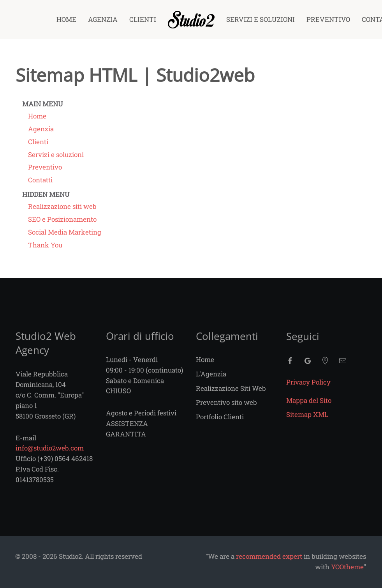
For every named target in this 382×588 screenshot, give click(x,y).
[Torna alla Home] (191, 19)
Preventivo (328, 19)
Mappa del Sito (309, 405)
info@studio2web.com (50, 453)
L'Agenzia (211, 379)
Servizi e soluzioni (56, 155)
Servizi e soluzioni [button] (261, 19)
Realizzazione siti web (62, 206)
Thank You (45, 245)
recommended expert (233, 556)
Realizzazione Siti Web (231, 393)
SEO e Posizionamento (62, 219)
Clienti (143, 19)
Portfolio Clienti (220, 422)
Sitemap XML (307, 420)
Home (66, 19)
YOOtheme (311, 567)
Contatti (40, 180)
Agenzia (103, 19)
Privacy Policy (308, 387)
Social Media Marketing (65, 232)
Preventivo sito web (226, 407)
